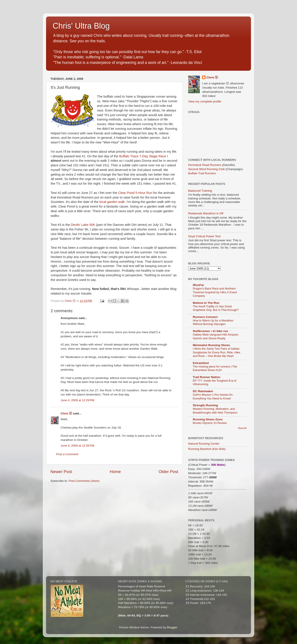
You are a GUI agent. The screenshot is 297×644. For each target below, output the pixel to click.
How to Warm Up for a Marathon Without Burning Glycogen (213, 322)
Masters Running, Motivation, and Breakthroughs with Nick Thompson (215, 411)
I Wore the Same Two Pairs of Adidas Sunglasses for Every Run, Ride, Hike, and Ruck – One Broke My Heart (217, 352)
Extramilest (201, 363)
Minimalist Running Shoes (211, 345)
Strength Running (205, 405)
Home (115, 472)
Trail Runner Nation (207, 377)
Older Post (168, 472)
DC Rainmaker (203, 391)
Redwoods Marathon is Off (206, 213)
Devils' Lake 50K (83, 225)
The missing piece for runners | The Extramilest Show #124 (215, 368)
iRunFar (198, 285)
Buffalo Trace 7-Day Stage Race (143, 156)
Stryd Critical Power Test (204, 236)
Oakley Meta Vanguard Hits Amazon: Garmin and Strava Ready (216, 336)
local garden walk (112, 202)
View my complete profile (205, 101)
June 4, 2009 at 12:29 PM (77, 400)
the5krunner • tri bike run (210, 331)
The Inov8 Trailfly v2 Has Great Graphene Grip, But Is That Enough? (216, 308)
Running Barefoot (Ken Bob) (207, 449)
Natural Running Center (204, 444)
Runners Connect (205, 317)
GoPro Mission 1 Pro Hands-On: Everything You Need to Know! (213, 397)
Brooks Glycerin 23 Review (210, 423)
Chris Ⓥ (66, 413)
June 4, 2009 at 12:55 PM (77, 446)
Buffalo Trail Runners (202, 173)
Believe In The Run (206, 303)
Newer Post (61, 472)
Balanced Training (200, 191)
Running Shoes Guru (208, 419)
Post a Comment (67, 454)
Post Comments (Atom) (84, 481)
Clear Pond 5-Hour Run (135, 193)
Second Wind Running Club (206, 169)
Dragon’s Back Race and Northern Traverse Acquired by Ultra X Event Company (215, 292)
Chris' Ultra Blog (81, 26)
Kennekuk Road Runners (205, 165)
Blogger (172, 627)
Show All (242, 428)
